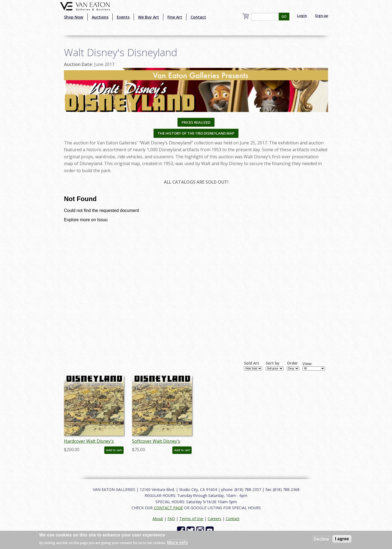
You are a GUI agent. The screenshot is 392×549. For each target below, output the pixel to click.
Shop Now (74, 17)
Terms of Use (191, 519)
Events (123, 17)
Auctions (100, 17)
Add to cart (114, 450)
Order (292, 363)
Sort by (273, 363)
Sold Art (252, 363)
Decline (321, 539)
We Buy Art (148, 17)
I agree (342, 539)
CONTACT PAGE (168, 508)
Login (302, 16)
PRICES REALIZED (196, 122)
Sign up (321, 16)
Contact (198, 17)
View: (307, 364)
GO (284, 16)
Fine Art (175, 17)
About (158, 519)
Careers (215, 519)
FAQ (171, 519)
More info (177, 542)
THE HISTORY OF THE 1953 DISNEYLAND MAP (196, 133)
